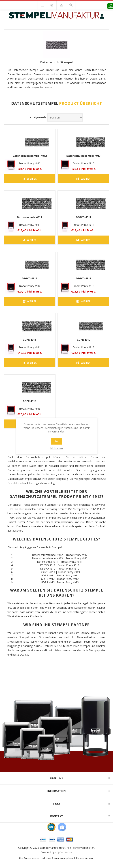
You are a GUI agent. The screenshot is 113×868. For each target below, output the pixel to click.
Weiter (30, 179)
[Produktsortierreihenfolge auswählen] (65, 117)
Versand (89, 858)
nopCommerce (64, 852)
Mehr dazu (56, 448)
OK (57, 441)
